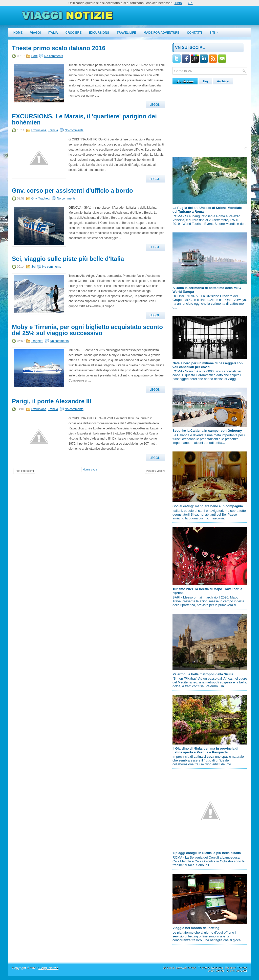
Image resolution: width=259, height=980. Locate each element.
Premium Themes (236, 968)
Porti (35, 56)
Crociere (73, 33)
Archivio (223, 81)
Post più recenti (24, 471)
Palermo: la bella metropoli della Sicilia (203, 674)
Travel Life (126, 33)
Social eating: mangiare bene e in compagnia (208, 506)
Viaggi (35, 33)
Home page (90, 469)
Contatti (194, 33)
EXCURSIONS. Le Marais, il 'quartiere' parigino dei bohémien (84, 119)
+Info (178, 3)
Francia (53, 130)
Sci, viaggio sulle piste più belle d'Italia (68, 259)
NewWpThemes (186, 968)
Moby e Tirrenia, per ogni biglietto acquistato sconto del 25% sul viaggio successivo (87, 330)
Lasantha (217, 968)
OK (190, 3)
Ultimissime (185, 81)
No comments (54, 56)
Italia (53, 33)
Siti (215, 31)
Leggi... (155, 105)
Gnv (34, 198)
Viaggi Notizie (48, 968)
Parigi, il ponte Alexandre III (52, 401)
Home (18, 33)
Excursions (99, 33)
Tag (205, 81)
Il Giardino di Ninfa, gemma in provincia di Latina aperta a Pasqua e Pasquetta (205, 750)
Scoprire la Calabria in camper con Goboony (207, 431)
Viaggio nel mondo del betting (196, 928)
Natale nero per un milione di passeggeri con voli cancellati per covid (208, 365)
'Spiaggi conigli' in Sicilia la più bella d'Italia (207, 853)
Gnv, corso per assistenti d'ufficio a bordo (72, 191)
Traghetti (44, 198)
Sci (34, 267)
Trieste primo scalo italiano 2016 (59, 48)
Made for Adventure (162, 33)
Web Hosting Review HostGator (228, 971)
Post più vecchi (155, 471)
